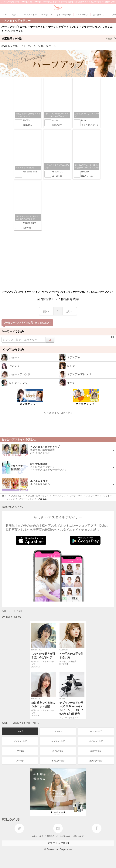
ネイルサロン (58, 751)
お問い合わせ (78, 836)
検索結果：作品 (59, 39)
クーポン (20, 761)
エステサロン (96, 751)
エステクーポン (96, 761)
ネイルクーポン (58, 761)
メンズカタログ (20, 741)
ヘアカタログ (96, 731)
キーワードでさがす (13, 331)
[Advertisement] (58, 262)
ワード (51, 46)
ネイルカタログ (96, 741)
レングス (13, 46)
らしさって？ (38, 836)
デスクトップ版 (58, 843)
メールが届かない (63, 836)
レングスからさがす (13, 349)
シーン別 (39, 46)
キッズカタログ (58, 741)
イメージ (26, 46)
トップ (20, 731)
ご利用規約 (50, 836)
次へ (70, 311)
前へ (46, 311)
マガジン (58, 731)
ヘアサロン (20, 751)
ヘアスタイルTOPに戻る (58, 413)
